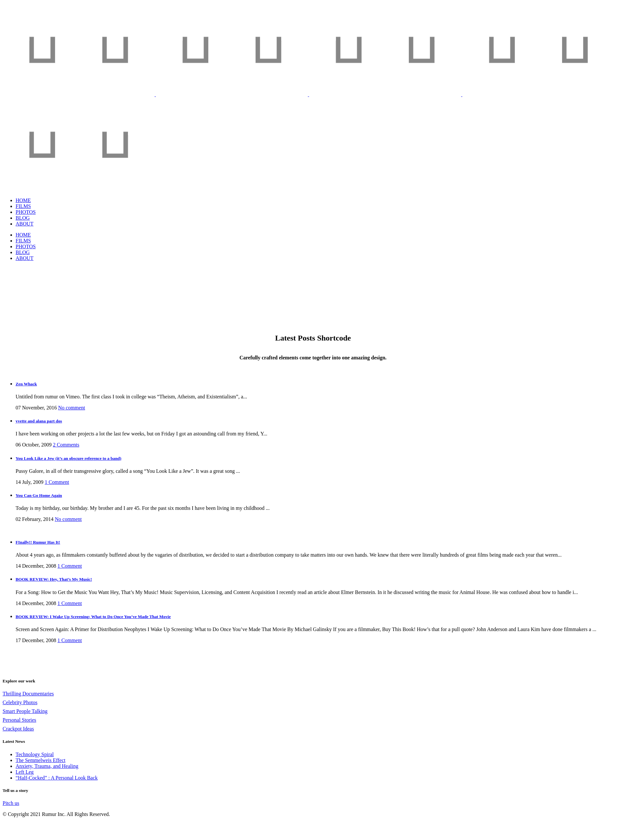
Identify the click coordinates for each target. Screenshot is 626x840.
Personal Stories (19, 720)
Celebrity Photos (20, 702)
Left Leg (25, 772)
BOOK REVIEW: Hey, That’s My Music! (54, 579)
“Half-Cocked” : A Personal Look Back (57, 778)
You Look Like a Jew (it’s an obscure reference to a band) (69, 458)
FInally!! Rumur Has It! (38, 542)
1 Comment (57, 482)
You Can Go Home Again (39, 495)
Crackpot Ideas (18, 729)
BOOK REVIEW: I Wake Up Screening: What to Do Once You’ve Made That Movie (93, 617)
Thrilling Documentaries (28, 694)
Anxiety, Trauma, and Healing (47, 766)
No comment (68, 519)
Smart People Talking (25, 711)
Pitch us (11, 803)
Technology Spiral (35, 754)
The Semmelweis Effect (40, 760)
